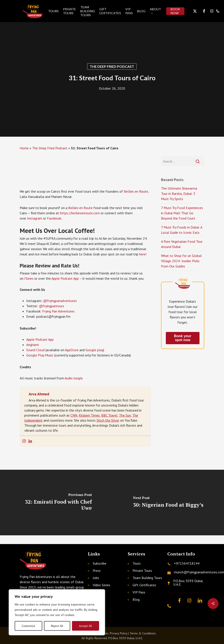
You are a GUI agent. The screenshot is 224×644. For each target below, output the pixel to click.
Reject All (57, 626)
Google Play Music (40, 355)
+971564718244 (187, 563)
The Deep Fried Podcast (112, 66)
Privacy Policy (119, 633)
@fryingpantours (52, 306)
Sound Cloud (35, 350)
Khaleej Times (89, 415)
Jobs (96, 578)
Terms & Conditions (143, 633)
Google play (94, 350)
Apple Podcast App (65, 278)
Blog (136, 599)
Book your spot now (183, 338)
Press (97, 571)
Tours (137, 563)
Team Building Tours (147, 578)
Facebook (54, 218)
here (142, 254)
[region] (57, 612)
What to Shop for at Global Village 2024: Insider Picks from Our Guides (181, 261)
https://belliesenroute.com (80, 213)
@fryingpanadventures (60, 301)
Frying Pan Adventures (58, 311)
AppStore (72, 350)
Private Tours (142, 571)
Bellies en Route (136, 191)
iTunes (29, 278)
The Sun (125, 415)
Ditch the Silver (108, 420)
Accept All (86, 626)
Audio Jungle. (74, 378)
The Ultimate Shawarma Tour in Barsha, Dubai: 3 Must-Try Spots (179, 194)
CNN (74, 415)
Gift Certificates (144, 585)
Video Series (101, 585)
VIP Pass (139, 592)
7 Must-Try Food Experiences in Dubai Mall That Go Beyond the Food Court (182, 213)
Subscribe (100, 563)
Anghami (32, 345)
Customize (28, 626)
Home (24, 148)
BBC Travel (109, 415)
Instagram (35, 218)
